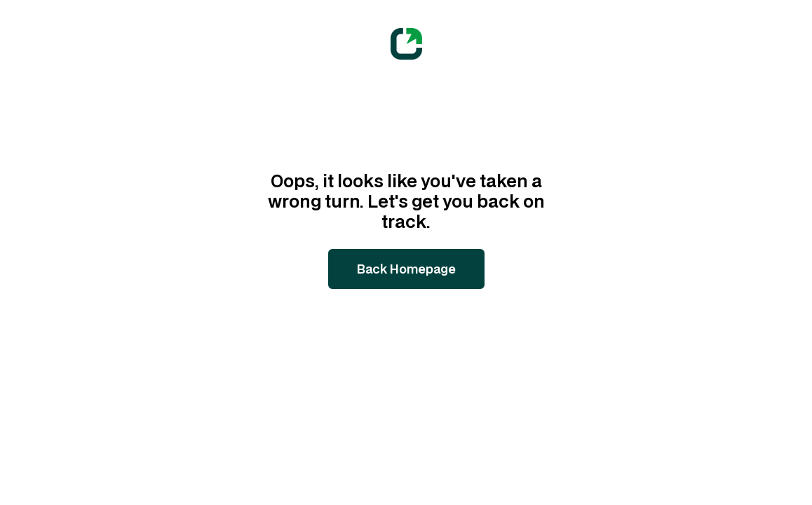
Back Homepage (406, 269)
